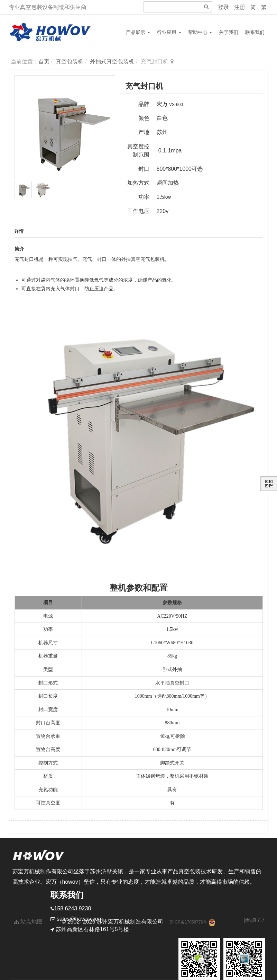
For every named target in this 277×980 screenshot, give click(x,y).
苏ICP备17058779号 (188, 922)
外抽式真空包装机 (112, 61)
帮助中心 (200, 32)
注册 (240, 7)
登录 (223, 7)
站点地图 (28, 922)
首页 (44, 61)
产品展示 (138, 32)
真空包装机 (70, 61)
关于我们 (229, 32)
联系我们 (255, 32)
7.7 (254, 921)
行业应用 (169, 32)
